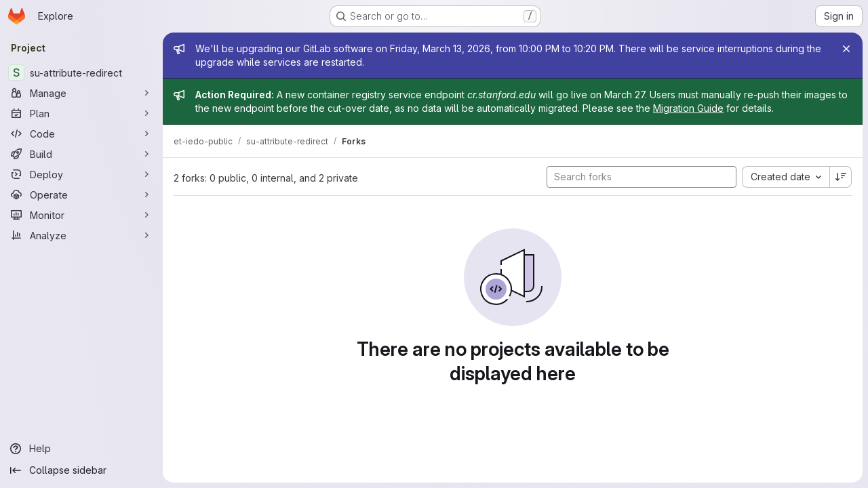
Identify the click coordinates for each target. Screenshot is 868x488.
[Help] (81, 449)
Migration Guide (688, 108)
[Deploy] (81, 174)
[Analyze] (81, 235)
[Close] (846, 49)
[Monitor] (81, 215)
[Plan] (81, 113)
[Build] (81, 154)
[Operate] (81, 195)
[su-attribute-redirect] (81, 73)
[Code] (81, 134)
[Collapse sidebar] (81, 470)
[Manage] (81, 93)
